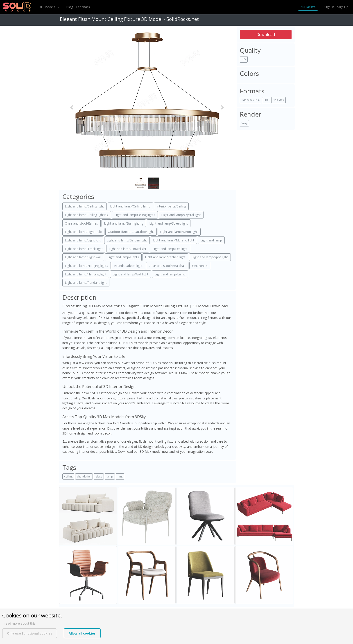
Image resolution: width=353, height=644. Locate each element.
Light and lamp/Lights (123, 257)
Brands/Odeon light (128, 266)
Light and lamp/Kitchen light (165, 257)
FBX (266, 100)
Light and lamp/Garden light (127, 240)
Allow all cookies (82, 633)
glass (99, 476)
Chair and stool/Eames (81, 223)
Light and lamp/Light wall (83, 257)
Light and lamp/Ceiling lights (135, 215)
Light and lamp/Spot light (210, 257)
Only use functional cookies (30, 633)
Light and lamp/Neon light (179, 232)
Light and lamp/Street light (169, 223)
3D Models (48, 7)
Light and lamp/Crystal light (181, 215)
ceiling (68, 476)
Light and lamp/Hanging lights (86, 266)
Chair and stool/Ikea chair (167, 266)
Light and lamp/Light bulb (83, 232)
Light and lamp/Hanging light (86, 274)
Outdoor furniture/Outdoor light (131, 232)
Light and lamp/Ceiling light (84, 206)
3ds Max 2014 (250, 100)
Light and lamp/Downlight (128, 249)
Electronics (200, 266)
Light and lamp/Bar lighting (124, 223)
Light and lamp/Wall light (130, 274)
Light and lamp (211, 240)
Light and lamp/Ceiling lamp (130, 206)
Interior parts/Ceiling (171, 206)
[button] (72, 107)
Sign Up (343, 7)
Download (266, 34)
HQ (244, 59)
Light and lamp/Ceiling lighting (87, 215)
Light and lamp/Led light (170, 249)
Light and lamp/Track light (84, 249)
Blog (70, 7)
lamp (110, 476)
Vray (244, 123)
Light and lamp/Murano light (174, 240)
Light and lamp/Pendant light (86, 283)
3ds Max (278, 100)
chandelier (84, 476)
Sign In (329, 7)
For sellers (308, 7)
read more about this (20, 623)
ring (120, 476)
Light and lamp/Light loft (83, 240)
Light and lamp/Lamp (170, 274)
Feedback (83, 7)
